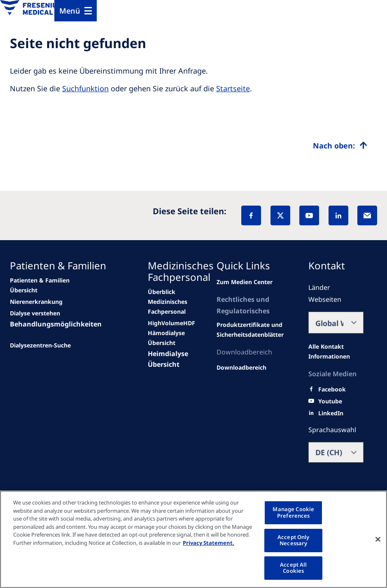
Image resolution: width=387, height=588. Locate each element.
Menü (70, 11)
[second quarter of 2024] (35, 313)
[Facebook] (251, 215)
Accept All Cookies (293, 568)
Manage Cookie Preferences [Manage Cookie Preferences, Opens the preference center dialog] (293, 512)
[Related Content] (241, 368)
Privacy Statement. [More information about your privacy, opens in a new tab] (209, 543)
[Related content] (253, 330)
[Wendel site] (36, 302)
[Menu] (76, 11)
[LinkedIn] (338, 215)
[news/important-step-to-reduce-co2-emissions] (42, 285)
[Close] (378, 539)
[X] (280, 215)
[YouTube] (309, 215)
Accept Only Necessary (293, 540)
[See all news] (40, 345)
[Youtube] (330, 401)
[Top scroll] (340, 146)
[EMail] (367, 215)
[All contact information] (336, 352)
